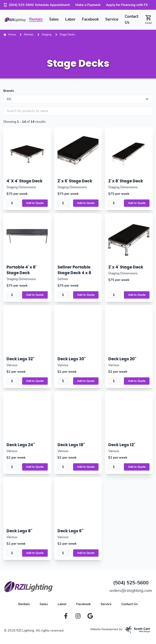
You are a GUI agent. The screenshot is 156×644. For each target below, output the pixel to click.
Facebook (90, 19)
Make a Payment (88, 5)
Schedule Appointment (52, 5)
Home (10, 35)
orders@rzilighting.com (131, 591)
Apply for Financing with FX (127, 5)
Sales (54, 19)
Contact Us (129, 604)
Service (112, 19)
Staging (47, 35)
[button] (147, 20)
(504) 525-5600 (19, 5)
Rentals (36, 19)
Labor (70, 19)
